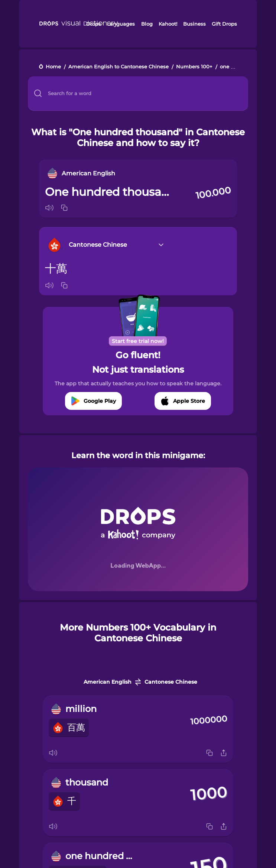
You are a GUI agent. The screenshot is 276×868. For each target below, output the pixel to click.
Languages (121, 24)
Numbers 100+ (194, 67)
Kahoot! (168, 24)
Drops (94, 24)
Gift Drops (224, 24)
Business (194, 24)
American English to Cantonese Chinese (118, 67)
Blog (147, 24)
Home (53, 67)
